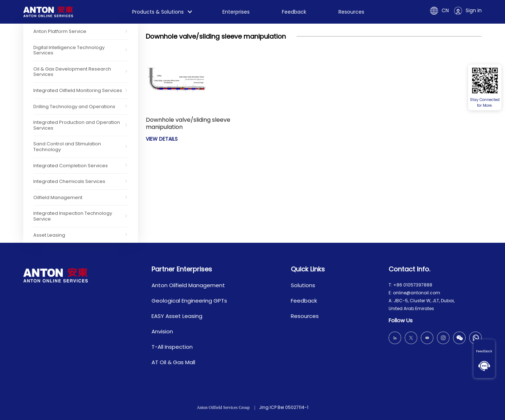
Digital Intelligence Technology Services (69, 50)
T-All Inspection (172, 347)
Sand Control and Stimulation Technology (67, 147)
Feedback (484, 351)
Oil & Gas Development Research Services (72, 72)
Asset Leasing (49, 235)
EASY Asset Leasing (177, 316)
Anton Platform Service (60, 31)
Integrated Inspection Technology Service (73, 216)
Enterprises (236, 12)
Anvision (162, 331)
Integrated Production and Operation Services (77, 125)
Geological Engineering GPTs (189, 301)
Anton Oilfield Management (188, 285)
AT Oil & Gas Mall (173, 362)
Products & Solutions (158, 12)
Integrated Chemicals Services (69, 181)
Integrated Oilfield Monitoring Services (78, 90)
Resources (351, 12)
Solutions (303, 285)
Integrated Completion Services (71, 166)
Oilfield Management (58, 197)
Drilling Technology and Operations (74, 107)
